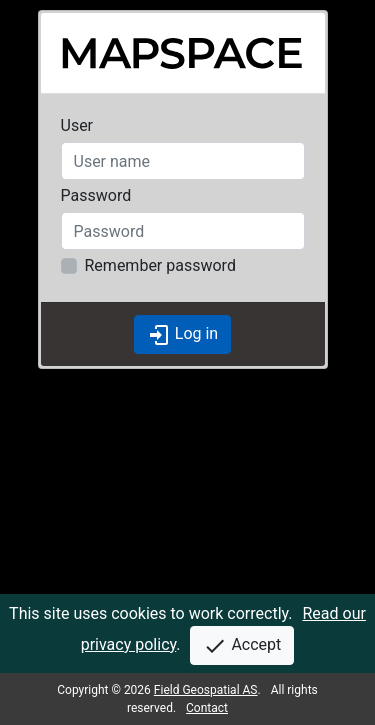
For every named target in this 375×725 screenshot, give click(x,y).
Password (96, 195)
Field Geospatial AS (206, 690)
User (77, 125)
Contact (207, 708)
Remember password (160, 265)
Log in (182, 335)
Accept (242, 646)
